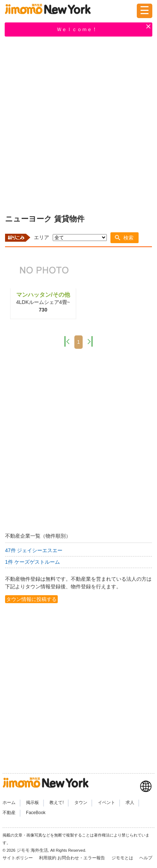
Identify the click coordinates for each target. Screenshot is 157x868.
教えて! (56, 803)
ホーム (9, 803)
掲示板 (32, 803)
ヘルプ (146, 858)
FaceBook (36, 813)
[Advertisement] (78, 124)
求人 (130, 803)
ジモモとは (123, 858)
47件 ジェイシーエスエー (34, 550)
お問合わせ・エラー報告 (82, 858)
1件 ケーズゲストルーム (32, 562)
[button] (125, 238)
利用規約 (48, 858)
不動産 (9, 813)
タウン (81, 803)
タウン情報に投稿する (31, 599)
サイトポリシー (18, 858)
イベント (106, 803)
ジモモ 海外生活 (32, 850)
